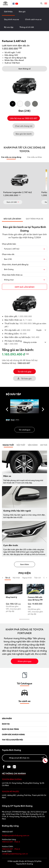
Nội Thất (21, 445)
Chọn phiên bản (9, 244)
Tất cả (8, 578)
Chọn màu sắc (8, 254)
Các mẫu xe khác (35, 157)
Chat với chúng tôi (24, 126)
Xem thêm (25, 564)
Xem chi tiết (13, 202)
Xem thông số (24, 69)
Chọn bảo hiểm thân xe (12, 275)
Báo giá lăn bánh (24, 134)
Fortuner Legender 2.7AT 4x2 (18, 192)
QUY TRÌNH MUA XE (34, 219)
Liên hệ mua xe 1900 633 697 (24, 118)
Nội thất (16, 578)
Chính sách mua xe (33, 19)
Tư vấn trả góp (25, 371)
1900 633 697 (24, 363)
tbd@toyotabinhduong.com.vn (16, 835)
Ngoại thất (8, 445)
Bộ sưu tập (9, 27)
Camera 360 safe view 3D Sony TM (35, 598)
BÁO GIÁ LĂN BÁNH (12, 219)
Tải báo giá (24, 378)
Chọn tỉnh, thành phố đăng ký (15, 264)
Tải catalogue (25, 430)
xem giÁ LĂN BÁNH (24, 287)
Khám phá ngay (25, 661)
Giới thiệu (8, 11)
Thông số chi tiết (27, 27)
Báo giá (22, 11)
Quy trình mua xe (11, 19)
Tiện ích (38, 578)
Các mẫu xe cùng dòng (11, 157)
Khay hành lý (11, 597)
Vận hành (33, 445)
